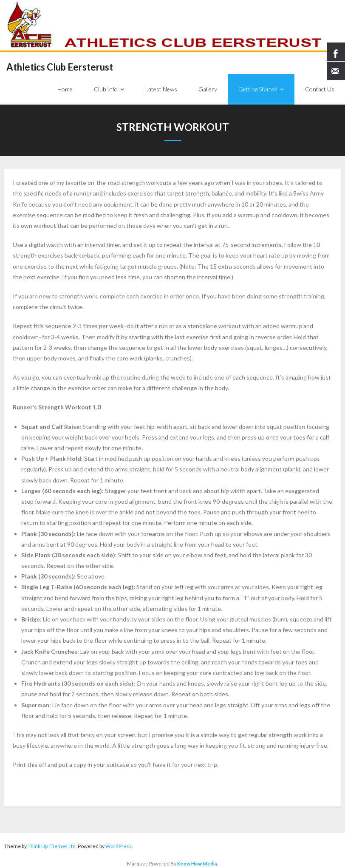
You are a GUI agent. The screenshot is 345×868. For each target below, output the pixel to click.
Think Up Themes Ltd (52, 846)
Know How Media (197, 863)
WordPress (119, 846)
